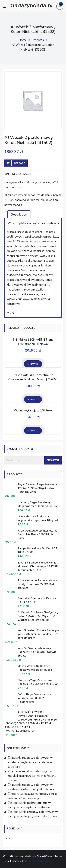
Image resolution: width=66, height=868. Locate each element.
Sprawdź (20, 163)
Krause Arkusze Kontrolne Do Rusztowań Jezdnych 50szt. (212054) (33, 377)
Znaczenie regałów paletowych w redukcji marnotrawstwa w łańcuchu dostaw (32, 776)
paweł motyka (13, 205)
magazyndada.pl (31, 5)
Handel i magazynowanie (35, 182)
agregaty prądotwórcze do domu (32, 195)
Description (19, 215)
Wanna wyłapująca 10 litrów (33, 410)
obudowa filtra (50, 200)
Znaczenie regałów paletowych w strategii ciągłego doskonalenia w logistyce (30, 762)
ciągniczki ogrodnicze (27, 200)
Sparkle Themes (37, 861)
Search (53, 460)
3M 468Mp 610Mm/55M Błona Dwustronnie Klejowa (33, 342)
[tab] (19, 214)
